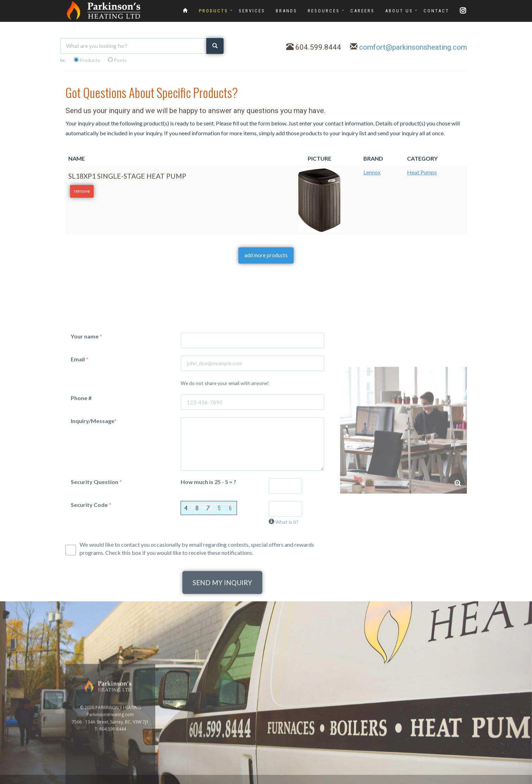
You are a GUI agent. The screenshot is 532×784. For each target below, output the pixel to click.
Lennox (372, 172)
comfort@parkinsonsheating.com (413, 47)
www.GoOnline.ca (476, 780)
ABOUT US (399, 11)
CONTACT (436, 11)
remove (82, 191)
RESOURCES (324, 11)
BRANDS (286, 11)
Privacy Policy (512, 780)
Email (80, 449)
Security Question (96, 571)
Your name (86, 426)
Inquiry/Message (94, 511)
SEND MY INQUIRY (222, 672)
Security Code (91, 594)
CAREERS (362, 11)
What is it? (287, 612)
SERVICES (252, 11)
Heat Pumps (422, 172)
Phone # (81, 488)
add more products (266, 255)
